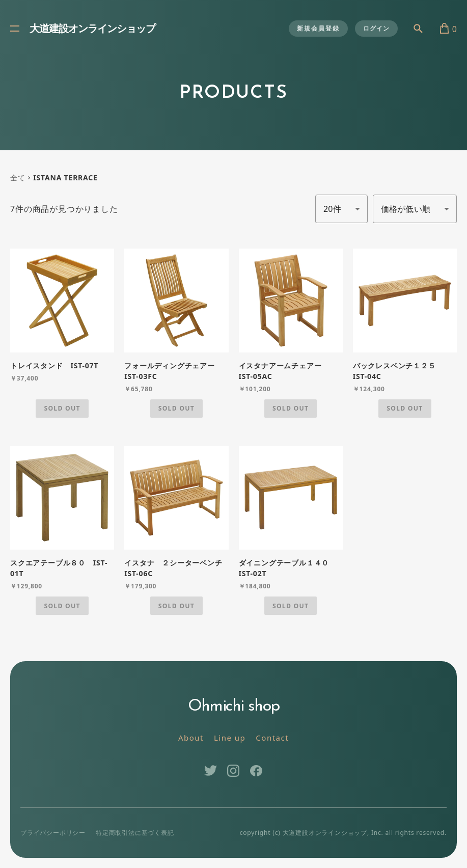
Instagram (233, 771)
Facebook (256, 771)
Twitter (211, 771)
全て (18, 178)
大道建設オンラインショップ (92, 30)
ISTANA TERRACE (65, 178)
